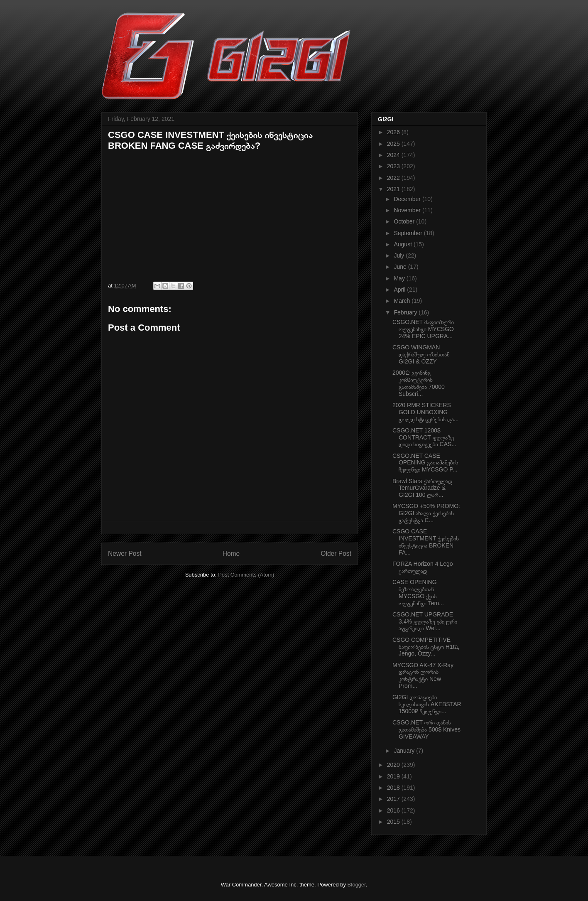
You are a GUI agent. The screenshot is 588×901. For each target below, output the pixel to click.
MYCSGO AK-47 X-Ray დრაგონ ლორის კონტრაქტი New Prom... (423, 675)
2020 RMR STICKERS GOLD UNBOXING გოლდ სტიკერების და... (425, 412)
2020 (394, 765)
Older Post (336, 554)
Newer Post (125, 554)
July (400, 255)
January (405, 751)
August (403, 244)
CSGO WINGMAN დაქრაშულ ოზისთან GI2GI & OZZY (421, 354)
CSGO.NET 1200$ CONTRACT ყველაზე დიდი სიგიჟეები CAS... (424, 437)
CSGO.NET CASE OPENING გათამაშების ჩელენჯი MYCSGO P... (425, 463)
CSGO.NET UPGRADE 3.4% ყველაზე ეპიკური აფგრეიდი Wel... (425, 621)
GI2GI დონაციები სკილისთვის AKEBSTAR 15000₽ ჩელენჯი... (427, 704)
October (405, 221)
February (406, 312)
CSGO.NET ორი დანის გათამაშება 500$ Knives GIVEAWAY (426, 729)
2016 (394, 810)
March (403, 301)
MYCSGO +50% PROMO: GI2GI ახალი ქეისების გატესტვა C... (426, 513)
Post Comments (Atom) (246, 575)
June (401, 267)
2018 (394, 788)
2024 (394, 155)
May (400, 278)
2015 (394, 822)
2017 (394, 799)
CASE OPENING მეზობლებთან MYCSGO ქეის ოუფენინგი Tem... (418, 592)
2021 (394, 189)
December (408, 199)
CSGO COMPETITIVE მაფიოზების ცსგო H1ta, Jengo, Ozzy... (426, 647)
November (408, 210)
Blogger (357, 885)
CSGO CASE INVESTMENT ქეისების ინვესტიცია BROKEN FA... (426, 542)
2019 (394, 776)
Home (231, 554)
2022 (394, 178)
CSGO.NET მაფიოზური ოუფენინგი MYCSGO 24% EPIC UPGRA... (423, 329)
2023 (394, 166)
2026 (394, 132)
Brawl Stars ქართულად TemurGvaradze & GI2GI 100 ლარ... (422, 488)
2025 (394, 144)
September (409, 233)
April (400, 290)
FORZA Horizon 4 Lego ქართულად (423, 567)
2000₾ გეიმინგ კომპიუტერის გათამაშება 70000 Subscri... (419, 383)
